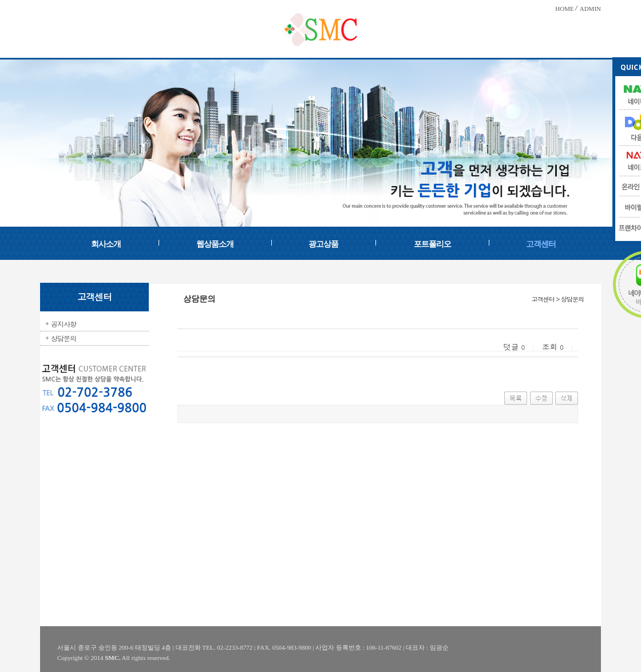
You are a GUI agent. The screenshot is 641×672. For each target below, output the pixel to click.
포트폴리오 (432, 244)
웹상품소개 (215, 244)
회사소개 (106, 244)
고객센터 (541, 244)
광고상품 (323, 244)
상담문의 (64, 338)
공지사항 (64, 324)
